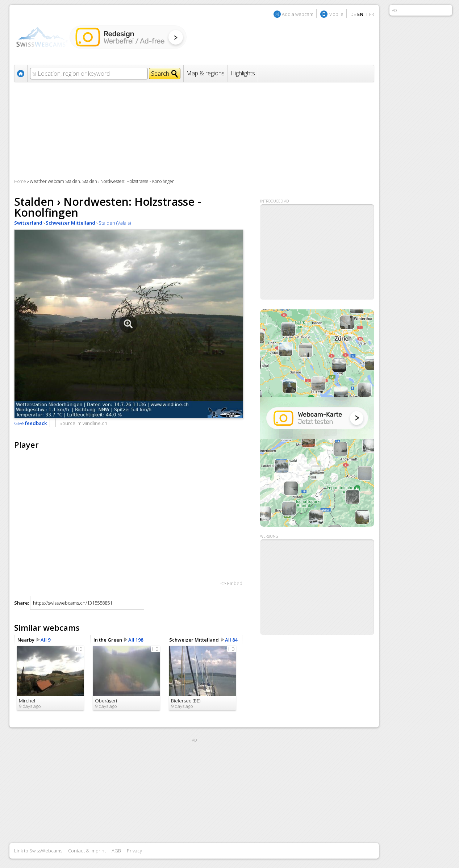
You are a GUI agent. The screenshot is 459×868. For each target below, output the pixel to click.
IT (366, 14)
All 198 (136, 640)
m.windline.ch (92, 423)
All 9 (45, 640)
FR (372, 14)
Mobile (336, 14)
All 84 (231, 640)
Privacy (134, 851)
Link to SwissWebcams (38, 851)
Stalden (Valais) (115, 223)
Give (30, 423)
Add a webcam (298, 14)
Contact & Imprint (87, 851)
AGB (116, 851)
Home (20, 181)
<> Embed (231, 583)
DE (353, 14)
